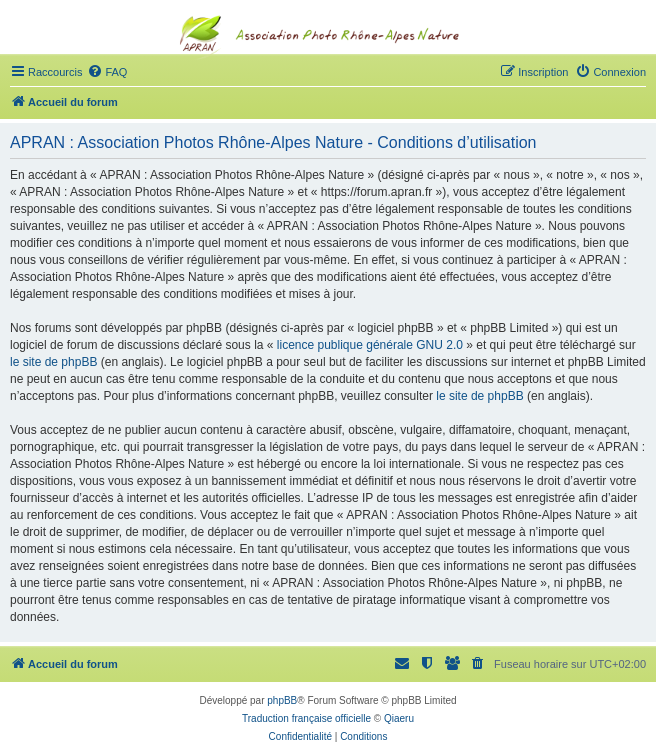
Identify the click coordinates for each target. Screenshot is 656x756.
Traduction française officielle (306, 718)
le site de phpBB (53, 362)
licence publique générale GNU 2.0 (370, 345)
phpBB (282, 700)
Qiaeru (399, 718)
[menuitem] (107, 72)
